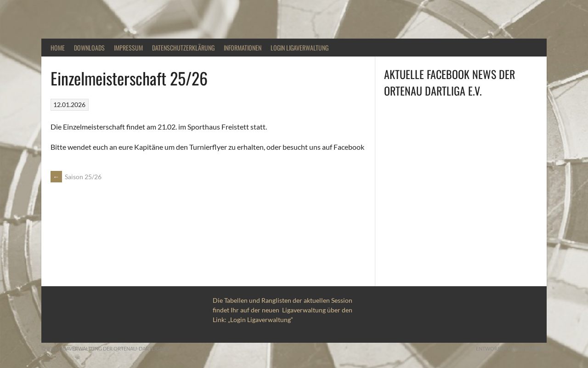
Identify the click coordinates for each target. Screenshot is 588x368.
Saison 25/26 (76, 177)
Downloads (89, 48)
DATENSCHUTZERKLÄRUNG (183, 48)
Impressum (128, 48)
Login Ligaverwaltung (300, 48)
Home (58, 48)
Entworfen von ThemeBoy (511, 348)
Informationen (243, 48)
